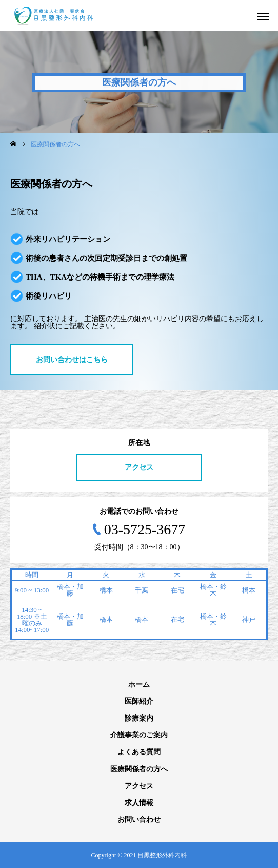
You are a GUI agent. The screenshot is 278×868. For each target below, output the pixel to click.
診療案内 (139, 718)
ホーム (139, 684)
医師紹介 (139, 701)
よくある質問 (139, 752)
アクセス (139, 467)
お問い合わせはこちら (72, 360)
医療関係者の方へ (139, 769)
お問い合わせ (139, 820)
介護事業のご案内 (139, 735)
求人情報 (139, 803)
